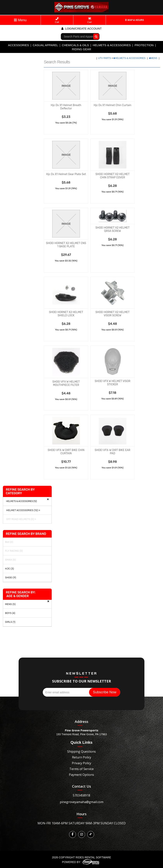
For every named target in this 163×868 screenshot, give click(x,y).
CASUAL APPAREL (45, 45)
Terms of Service (81, 769)
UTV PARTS (105, 58)
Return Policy (82, 757)
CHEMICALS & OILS (75, 45)
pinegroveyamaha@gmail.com (82, 802)
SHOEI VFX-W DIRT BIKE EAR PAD (112, 452)
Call (57, 20)
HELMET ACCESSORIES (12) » (23, 510)
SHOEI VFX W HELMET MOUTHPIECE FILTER (66, 383)
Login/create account (81, 29)
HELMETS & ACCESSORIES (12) (21, 501)
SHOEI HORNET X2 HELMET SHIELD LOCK (66, 314)
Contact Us (81, 786)
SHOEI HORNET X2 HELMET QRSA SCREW (112, 229)
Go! (95, 36)
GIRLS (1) (10, 622)
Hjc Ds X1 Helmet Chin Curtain (113, 105)
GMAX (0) (10, 560)
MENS (153, 58)
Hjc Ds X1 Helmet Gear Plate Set (66, 174)
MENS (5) (10, 604)
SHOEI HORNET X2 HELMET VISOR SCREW (112, 314)
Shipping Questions (81, 751)
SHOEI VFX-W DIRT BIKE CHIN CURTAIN (66, 452)
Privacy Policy (81, 763)
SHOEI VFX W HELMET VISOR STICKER (112, 383)
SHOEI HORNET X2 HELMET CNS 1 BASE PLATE (66, 245)
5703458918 (81, 795)
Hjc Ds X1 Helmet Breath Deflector (66, 107)
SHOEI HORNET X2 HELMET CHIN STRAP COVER (112, 176)
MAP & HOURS (135, 20)
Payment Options (81, 775)
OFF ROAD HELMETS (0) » (21, 519)
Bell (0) (9, 542)
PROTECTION (144, 45)
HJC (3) (9, 569)
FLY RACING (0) (14, 551)
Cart (90, 20)
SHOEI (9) (11, 577)
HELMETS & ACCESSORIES (112, 45)
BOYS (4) (10, 613)
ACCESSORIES (18, 45)
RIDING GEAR (81, 49)
